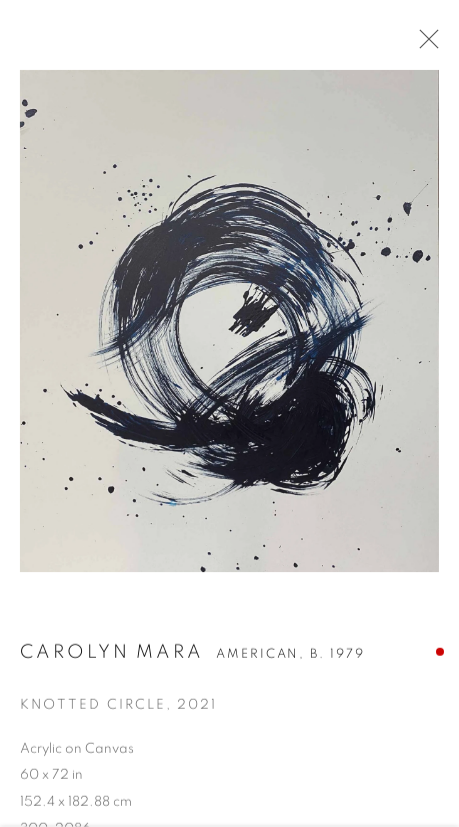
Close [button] (424, 45)
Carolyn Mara (112, 654)
